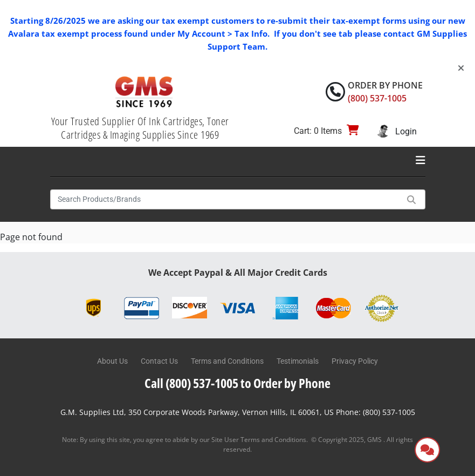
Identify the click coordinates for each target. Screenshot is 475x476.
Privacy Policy (355, 361)
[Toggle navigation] (421, 160)
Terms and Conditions (227, 361)
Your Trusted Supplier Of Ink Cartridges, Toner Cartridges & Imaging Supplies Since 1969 (140, 128)
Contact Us (159, 361)
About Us (112, 361)
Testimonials (298, 361)
